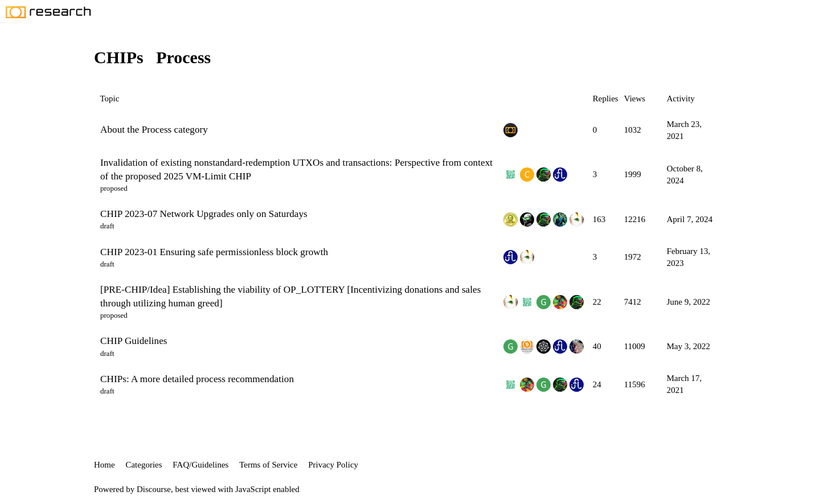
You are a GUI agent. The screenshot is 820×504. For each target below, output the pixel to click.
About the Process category (154, 130)
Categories (143, 465)
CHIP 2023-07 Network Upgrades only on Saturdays (204, 214)
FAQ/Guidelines (200, 465)
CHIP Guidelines (134, 341)
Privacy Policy (333, 465)
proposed (114, 188)
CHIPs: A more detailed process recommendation (197, 379)
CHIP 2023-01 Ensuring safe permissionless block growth (214, 252)
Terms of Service (268, 465)
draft (107, 226)
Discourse (154, 489)
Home (104, 465)
